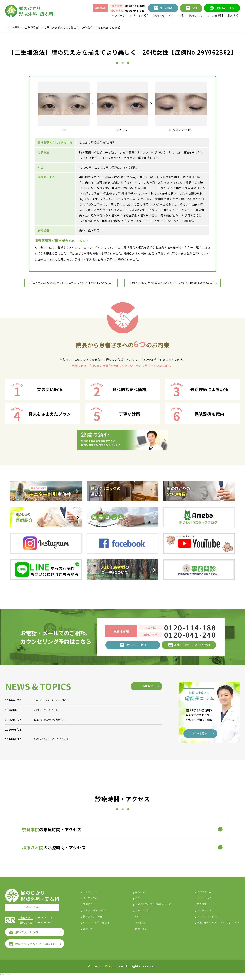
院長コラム (137, 933)
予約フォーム (197, 896)
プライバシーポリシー (202, 921)
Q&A (133, 921)
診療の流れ (195, 15)
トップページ (117, 15)
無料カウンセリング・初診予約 (36, 948)
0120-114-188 (135, 6)
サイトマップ (197, 915)
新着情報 (194, 909)
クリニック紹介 (140, 15)
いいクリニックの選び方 (99, 927)
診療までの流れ (140, 915)
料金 (171, 15)
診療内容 (159, 15)
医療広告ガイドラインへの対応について (214, 927)
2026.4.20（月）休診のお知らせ (55, 795)
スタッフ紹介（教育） (97, 915)
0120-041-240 (135, 11)
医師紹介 (89, 909)
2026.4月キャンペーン (49, 805)
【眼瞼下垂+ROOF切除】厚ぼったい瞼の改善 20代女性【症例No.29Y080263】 (180, 283)
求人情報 (233, 15)
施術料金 (135, 896)
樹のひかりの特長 (95, 921)
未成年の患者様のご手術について (151, 909)
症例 (181, 15)
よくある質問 (215, 15)
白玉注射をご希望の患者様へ (53, 815)
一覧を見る (146, 781)
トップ (9, 27)
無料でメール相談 (27, 936)
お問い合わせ (197, 903)
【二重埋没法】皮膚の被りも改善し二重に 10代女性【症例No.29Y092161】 (63, 289)
